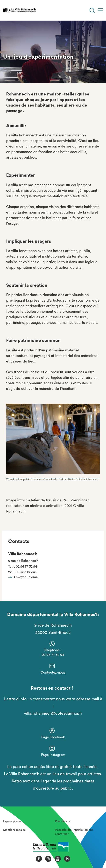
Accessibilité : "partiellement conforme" (74, 832)
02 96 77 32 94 (26, 567)
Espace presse (12, 821)
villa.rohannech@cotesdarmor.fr (53, 713)
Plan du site (63, 821)
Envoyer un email (25, 577)
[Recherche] (92, 10)
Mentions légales (14, 830)
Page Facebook (53, 737)
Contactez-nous (53, 672)
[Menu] (100, 10)
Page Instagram (53, 755)
